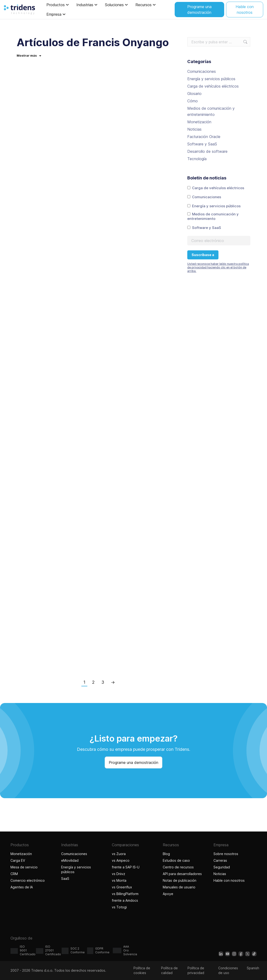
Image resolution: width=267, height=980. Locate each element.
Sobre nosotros (226, 854)
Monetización (199, 122)
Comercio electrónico (28, 880)
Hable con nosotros (229, 880)
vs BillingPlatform (125, 894)
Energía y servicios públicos (211, 79)
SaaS (65, 879)
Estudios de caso (176, 860)
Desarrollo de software (207, 151)
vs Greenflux (122, 887)
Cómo (193, 101)
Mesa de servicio (24, 867)
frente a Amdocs (125, 900)
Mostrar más (29, 55)
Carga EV (18, 860)
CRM (14, 874)
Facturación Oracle (204, 137)
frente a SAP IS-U (126, 867)
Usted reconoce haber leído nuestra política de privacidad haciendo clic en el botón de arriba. (218, 267)
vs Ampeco (121, 860)
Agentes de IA (22, 887)
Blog (166, 854)
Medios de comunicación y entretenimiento (211, 111)
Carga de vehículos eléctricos (213, 86)
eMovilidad (70, 860)
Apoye (168, 894)
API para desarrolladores (182, 874)
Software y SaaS (202, 144)
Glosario (194, 94)
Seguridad (222, 867)
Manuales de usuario (179, 887)
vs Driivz (119, 874)
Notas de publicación (180, 880)
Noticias (194, 129)
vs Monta (119, 880)
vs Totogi (120, 907)
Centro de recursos (178, 867)
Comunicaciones (202, 71)
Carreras (220, 860)
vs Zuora (119, 854)
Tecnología (197, 159)
